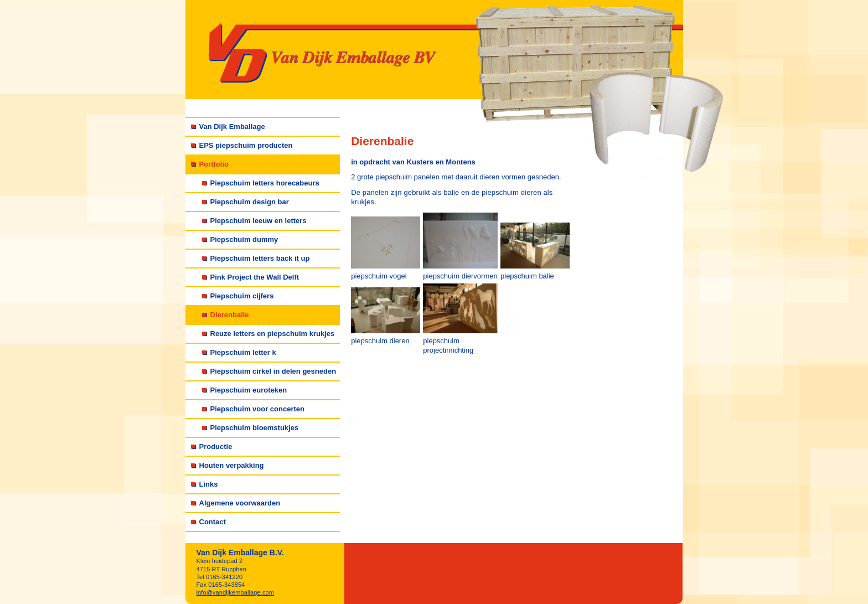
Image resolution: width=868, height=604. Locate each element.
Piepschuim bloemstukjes (255, 428)
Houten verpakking (232, 465)
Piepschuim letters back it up (260, 258)
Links (209, 484)
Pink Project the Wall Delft (255, 277)
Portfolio (214, 164)
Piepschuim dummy (244, 239)
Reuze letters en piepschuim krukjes (273, 334)
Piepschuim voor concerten (258, 409)
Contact (213, 522)
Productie (216, 446)
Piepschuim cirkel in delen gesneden (273, 371)
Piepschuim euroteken (249, 390)
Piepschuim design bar (250, 202)
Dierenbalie (230, 315)
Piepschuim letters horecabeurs (265, 183)
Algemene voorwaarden (240, 503)
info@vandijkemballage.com (236, 592)
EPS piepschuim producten (246, 145)
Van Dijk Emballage (232, 127)
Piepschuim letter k (243, 352)
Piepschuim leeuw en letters (259, 221)
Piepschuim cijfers (242, 296)
